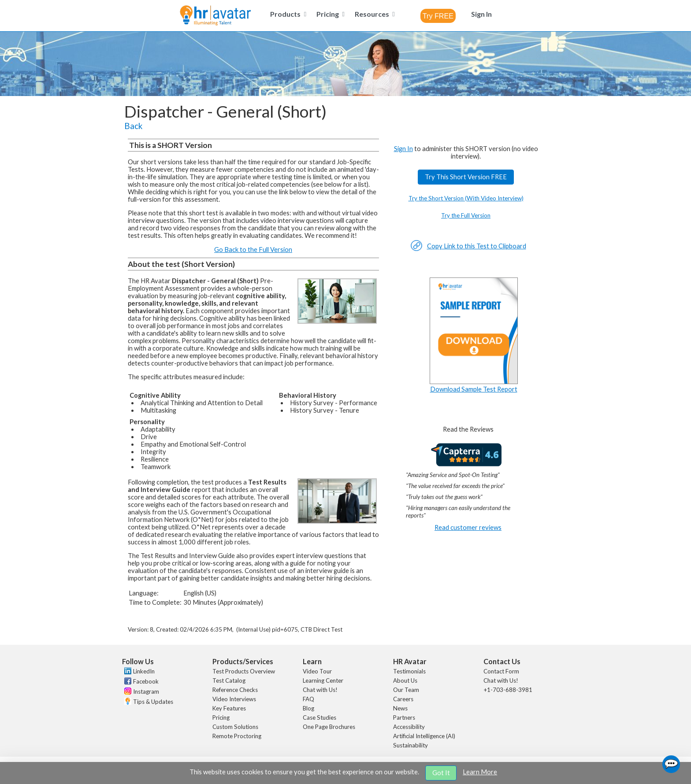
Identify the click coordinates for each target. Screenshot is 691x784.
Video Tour (317, 671)
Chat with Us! (320, 690)
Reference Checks (235, 690)
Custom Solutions (235, 727)
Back (133, 126)
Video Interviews (234, 699)
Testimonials (409, 671)
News (400, 708)
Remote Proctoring (237, 736)
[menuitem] (287, 14)
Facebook (146, 681)
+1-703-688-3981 (508, 690)
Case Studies (319, 717)
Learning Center (323, 680)
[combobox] (438, 16)
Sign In (403, 149)
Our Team (406, 690)
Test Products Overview (244, 671)
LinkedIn (144, 671)
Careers (403, 699)
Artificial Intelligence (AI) (424, 736)
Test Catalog (229, 680)
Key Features (229, 708)
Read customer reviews (468, 527)
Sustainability (411, 745)
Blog (308, 708)
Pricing (221, 717)
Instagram (146, 692)
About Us (405, 680)
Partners (404, 717)
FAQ (308, 699)
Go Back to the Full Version (253, 250)
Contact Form (501, 671)
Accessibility (409, 727)
